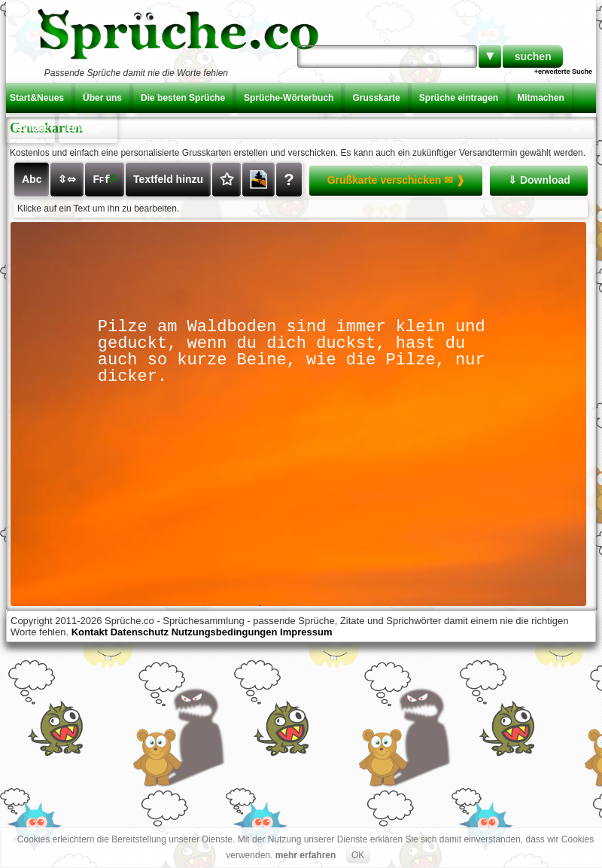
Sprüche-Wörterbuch (289, 98)
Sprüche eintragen (459, 98)
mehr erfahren (306, 855)
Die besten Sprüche (183, 98)
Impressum (306, 632)
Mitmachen (541, 98)
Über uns (102, 98)
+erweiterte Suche (563, 72)
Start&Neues (37, 98)
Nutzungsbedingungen (225, 632)
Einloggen (88, 128)
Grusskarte (376, 98)
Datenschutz (140, 632)
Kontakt (30, 128)
